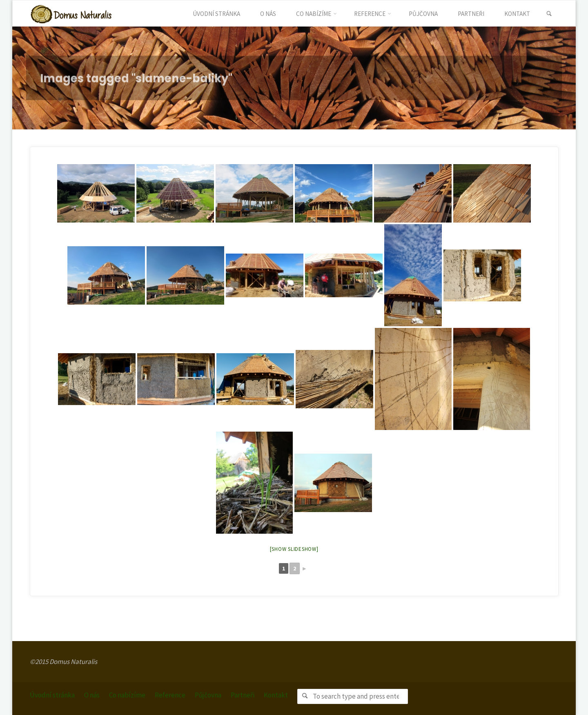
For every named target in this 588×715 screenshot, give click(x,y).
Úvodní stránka (52, 695)
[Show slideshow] (294, 549)
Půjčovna (208, 695)
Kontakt (276, 695)
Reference (170, 695)
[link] (549, 14)
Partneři (243, 695)
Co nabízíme (127, 695)
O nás (92, 695)
